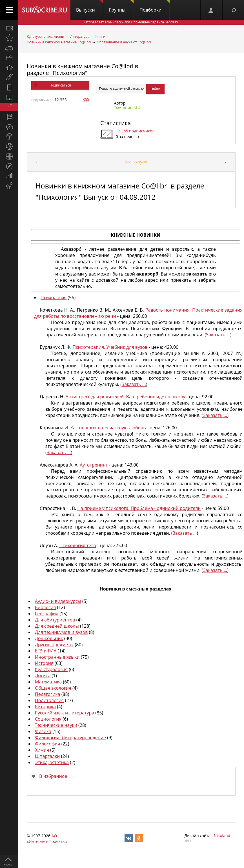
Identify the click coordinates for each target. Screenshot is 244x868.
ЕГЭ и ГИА (46, 651)
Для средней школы (57, 626)
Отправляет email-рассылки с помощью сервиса (131, 22)
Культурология (51, 669)
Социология (48, 719)
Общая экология (53, 688)
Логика (43, 676)
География (47, 614)
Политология (49, 700)
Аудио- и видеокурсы (58, 601)
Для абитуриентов (55, 620)
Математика (48, 682)
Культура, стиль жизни (46, 36)
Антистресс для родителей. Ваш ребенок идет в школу (125, 397)
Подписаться (60, 85)
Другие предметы (54, 645)
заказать (197, 274)
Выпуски (90, 6)
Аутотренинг (94, 465)
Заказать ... (218, 335)
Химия (42, 750)
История (44, 663)
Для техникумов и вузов (61, 632)
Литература (80, 36)
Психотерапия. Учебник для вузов (110, 347)
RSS (86, 99)
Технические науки (56, 725)
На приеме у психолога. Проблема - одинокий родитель (139, 508)
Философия (47, 744)
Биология (45, 607)
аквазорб (147, 274)
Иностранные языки (57, 657)
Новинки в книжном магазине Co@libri (59, 42)
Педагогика (47, 694)
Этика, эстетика (52, 762)
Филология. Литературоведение (70, 738)
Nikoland (222, 835)
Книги (100, 36)
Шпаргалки (47, 756)
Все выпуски (137, 162)
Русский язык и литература (65, 713)
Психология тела (78, 545)
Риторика (45, 707)
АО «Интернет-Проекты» (47, 839)
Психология (54, 298)
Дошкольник (49, 638)
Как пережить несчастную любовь (108, 428)
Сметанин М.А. (128, 108)
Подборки (155, 6)
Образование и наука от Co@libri (124, 42)
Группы (121, 6)
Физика (43, 731)
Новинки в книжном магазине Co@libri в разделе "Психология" (82, 69)
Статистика (116, 123)
